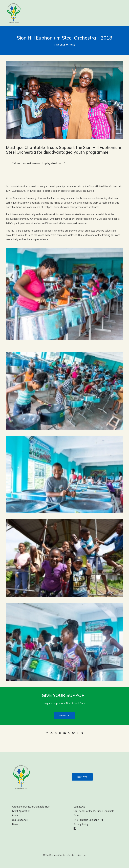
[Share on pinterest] (60, 733)
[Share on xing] (78, 733)
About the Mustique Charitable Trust (31, 807)
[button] (121, 13)
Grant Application (21, 811)
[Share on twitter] (51, 733)
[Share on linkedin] (64, 733)
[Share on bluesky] (73, 733)
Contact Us (79, 807)
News (15, 824)
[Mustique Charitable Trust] (14, 13)
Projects (16, 816)
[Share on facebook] (47, 733)
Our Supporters (20, 820)
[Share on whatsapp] (69, 733)
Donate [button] (64, 715)
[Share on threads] (56, 733)
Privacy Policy (81, 824)
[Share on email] (82, 733)
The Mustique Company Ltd (88, 820)
